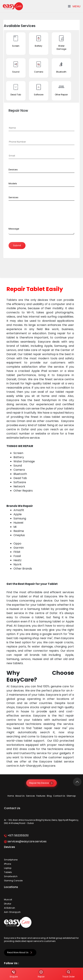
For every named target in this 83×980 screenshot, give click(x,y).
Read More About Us (20, 952)
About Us (20, 796)
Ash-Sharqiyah (12, 912)
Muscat (8, 900)
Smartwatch (11, 876)
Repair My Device (41, 783)
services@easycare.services (25, 841)
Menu (74, 6)
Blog (49, 796)
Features (41, 796)
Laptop (8, 868)
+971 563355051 (16, 835)
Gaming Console (13, 881)
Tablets (8, 872)
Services (30, 796)
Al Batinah (10, 908)
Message (14, 229)
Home (11, 796)
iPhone (8, 864)
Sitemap (71, 796)
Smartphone (11, 860)
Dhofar (8, 904)
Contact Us (59, 796)
